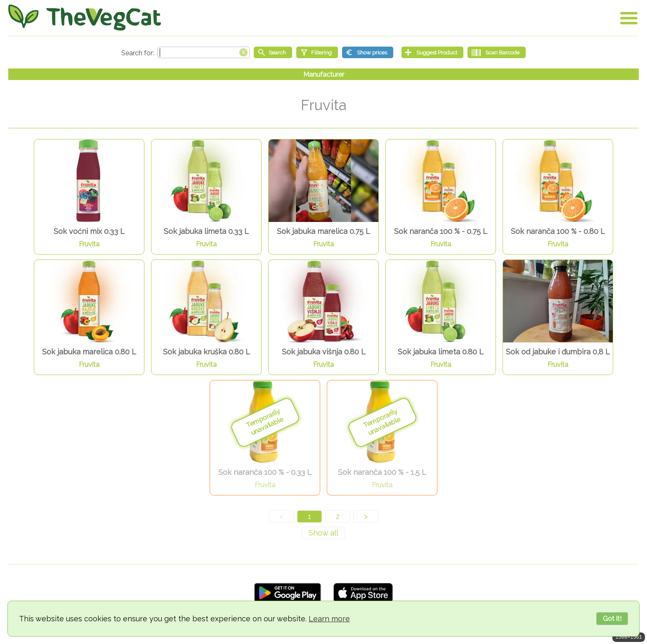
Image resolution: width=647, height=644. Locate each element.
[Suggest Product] (432, 52)
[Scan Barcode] (497, 52)
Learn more (329, 619)
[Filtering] (317, 52)
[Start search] (273, 52)
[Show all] (323, 533)
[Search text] (203, 52)
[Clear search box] (243, 52)
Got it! (612, 619)
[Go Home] (85, 18)
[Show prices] (368, 52)
